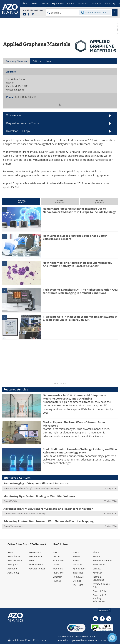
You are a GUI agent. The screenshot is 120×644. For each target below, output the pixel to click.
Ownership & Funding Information (100, 598)
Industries (78, 573)
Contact (97, 569)
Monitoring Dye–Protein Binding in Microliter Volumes (39, 496)
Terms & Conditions (98, 578)
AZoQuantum (36, 556)
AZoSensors (35, 552)
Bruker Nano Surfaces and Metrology (27, 514)
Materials (78, 565)
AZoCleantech (15, 560)
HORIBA (13, 501)
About (96, 552)
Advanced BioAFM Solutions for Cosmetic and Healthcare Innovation (48, 509)
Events (76, 560)
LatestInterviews (60, 202)
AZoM (10, 552)
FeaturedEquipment (99, 202)
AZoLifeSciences (37, 569)
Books (76, 552)
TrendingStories (21, 202)
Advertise (98, 573)
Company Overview (17, 61)
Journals (57, 581)
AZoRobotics (14, 556)
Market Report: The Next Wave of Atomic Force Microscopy (74, 424)
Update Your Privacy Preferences (27, 640)
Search (96, 556)
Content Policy (100, 591)
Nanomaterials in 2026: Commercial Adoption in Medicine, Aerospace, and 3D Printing (74, 397)
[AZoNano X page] (33, 14)
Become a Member (102, 560)
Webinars (58, 569)
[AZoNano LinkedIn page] (25, 14)
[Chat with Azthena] (112, 638)
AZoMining (13, 573)
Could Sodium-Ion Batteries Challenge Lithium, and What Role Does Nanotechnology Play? (80, 451)
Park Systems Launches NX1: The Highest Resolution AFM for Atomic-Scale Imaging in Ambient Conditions (80, 291)
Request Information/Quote (23, 123)
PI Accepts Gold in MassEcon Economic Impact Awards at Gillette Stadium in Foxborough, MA (80, 318)
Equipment (59, 560)
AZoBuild (12, 569)
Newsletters (99, 565)
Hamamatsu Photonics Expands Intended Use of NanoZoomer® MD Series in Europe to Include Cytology (79, 210)
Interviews (58, 573)
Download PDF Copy (18, 131)
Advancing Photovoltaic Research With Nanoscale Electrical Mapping (49, 521)
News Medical (36, 565)
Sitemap (77, 581)
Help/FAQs (78, 577)
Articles (57, 556)
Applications (79, 569)
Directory (58, 577)
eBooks (76, 556)
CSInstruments (16, 526)
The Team (78, 585)
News (56, 552)
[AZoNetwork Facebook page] (29, 14)
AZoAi (32, 560)
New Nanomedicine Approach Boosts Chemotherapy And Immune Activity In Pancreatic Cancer (78, 264)
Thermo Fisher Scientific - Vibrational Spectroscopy (34, 488)
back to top (105, 610)
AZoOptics (13, 565)
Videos (56, 565)
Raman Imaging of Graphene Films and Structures (36, 483)
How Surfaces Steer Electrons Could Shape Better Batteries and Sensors (75, 237)
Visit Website (14, 115)
